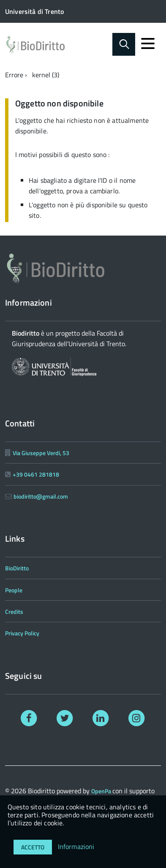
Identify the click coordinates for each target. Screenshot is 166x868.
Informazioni (76, 846)
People (14, 590)
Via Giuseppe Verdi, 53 (41, 453)
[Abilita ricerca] (124, 44)
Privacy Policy (22, 633)
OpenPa (102, 791)
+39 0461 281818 (36, 474)
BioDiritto (17, 568)
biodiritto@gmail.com (41, 496)
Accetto (33, 847)
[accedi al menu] (148, 43)
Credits (14, 612)
